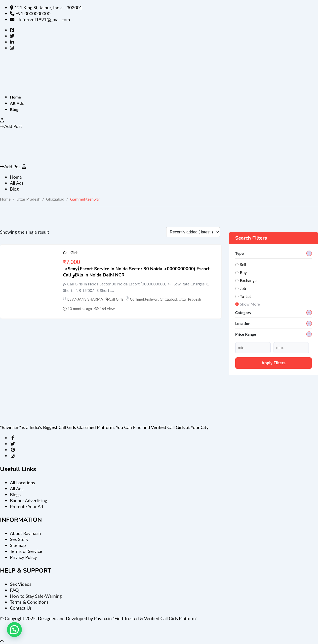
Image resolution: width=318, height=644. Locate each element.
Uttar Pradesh (28, 199)
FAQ (14, 590)
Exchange (248, 280)
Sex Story (19, 539)
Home (15, 97)
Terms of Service (26, 551)
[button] (14, 630)
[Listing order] (193, 232)
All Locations (22, 483)
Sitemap (18, 545)
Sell (243, 264)
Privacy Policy (23, 557)
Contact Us (21, 608)
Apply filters (273, 363)
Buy (243, 272)
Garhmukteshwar (144, 299)
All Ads (17, 104)
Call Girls (71, 252)
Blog (14, 110)
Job (243, 288)
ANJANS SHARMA (88, 299)
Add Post (11, 126)
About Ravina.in (25, 533)
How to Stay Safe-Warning (36, 596)
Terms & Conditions (29, 602)
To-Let (245, 296)
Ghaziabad (55, 199)
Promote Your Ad (26, 506)
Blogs (15, 494)
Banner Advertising (29, 500)
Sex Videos (21, 584)
